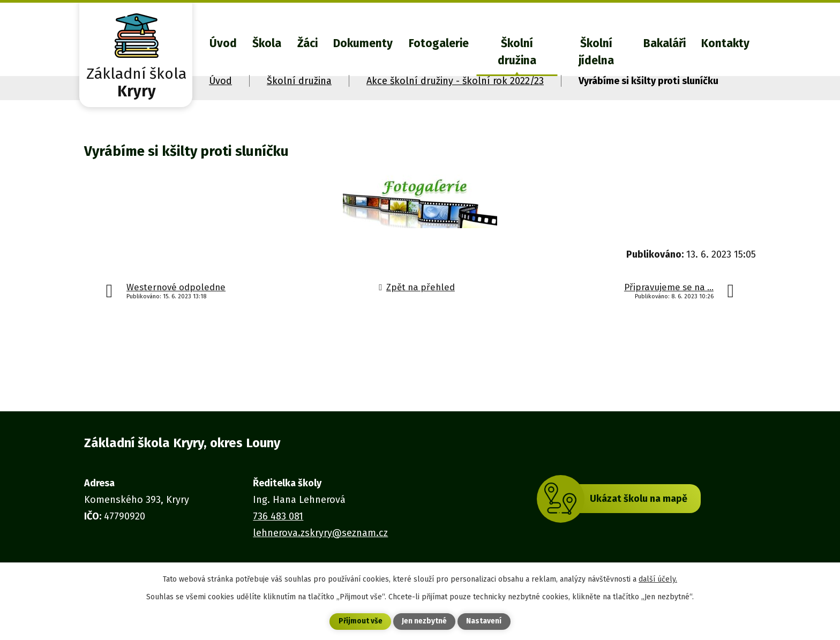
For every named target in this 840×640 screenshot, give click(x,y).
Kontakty (725, 43)
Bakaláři (665, 43)
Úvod (223, 43)
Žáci (307, 43)
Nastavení (484, 622)
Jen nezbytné (425, 622)
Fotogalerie (439, 43)
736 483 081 (278, 516)
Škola (267, 43)
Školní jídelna (596, 52)
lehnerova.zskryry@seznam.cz (320, 533)
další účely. (658, 579)
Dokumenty (363, 43)
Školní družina (517, 52)
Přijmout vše (360, 622)
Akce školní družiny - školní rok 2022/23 (455, 81)
